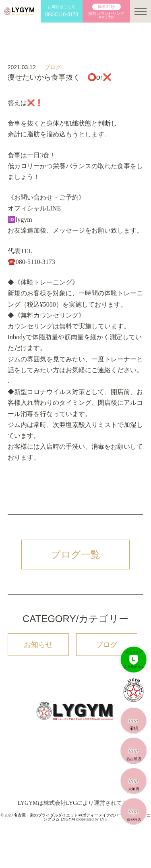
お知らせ (38, 645)
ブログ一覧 (75, 554)
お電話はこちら (62, 11)
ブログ (53, 67)
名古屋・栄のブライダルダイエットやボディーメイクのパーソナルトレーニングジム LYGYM (82, 817)
